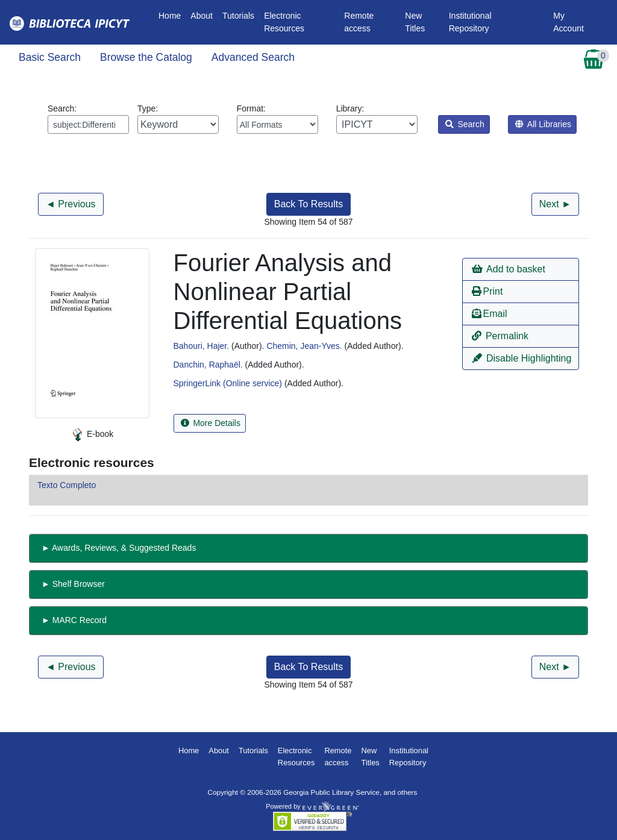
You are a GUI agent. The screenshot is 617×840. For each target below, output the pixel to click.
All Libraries (543, 124)
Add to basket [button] (509, 269)
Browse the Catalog (146, 57)
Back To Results (308, 204)
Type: (178, 119)
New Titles (415, 22)
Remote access (359, 22)
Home (172, 15)
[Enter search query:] (88, 124)
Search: (88, 119)
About (202, 16)
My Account (568, 22)
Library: (377, 119)
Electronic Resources (284, 22)
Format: (277, 119)
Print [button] (487, 291)
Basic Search (50, 57)
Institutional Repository (470, 22)
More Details (211, 423)
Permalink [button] (500, 336)
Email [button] (490, 314)
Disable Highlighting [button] (522, 358)
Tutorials (238, 16)
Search (465, 124)
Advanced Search (253, 57)
